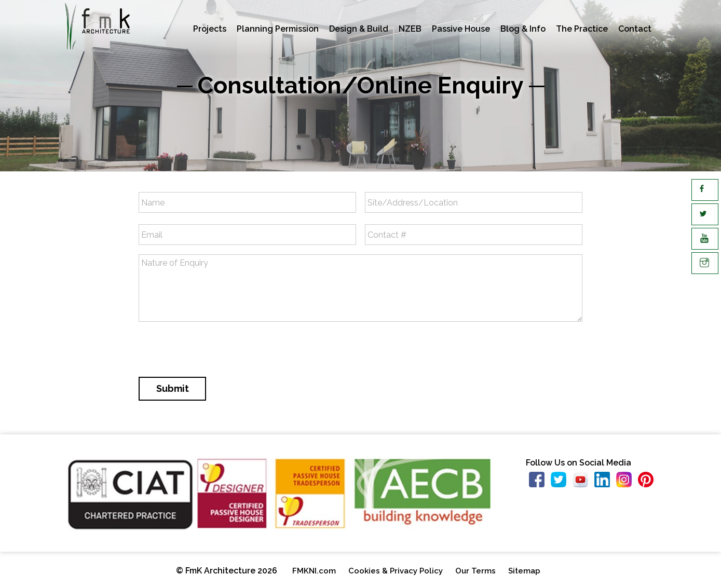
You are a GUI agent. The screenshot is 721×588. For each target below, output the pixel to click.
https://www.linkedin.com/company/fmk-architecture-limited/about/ (605, 482)
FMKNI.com (314, 571)
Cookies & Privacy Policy (396, 571)
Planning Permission (278, 29)
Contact (635, 29)
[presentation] (217, 350)
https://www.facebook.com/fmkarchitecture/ (540, 482)
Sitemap (524, 571)
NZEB (410, 29)
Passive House (461, 29)
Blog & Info (523, 29)
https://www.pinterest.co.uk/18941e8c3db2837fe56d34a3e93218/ (649, 482)
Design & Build (359, 29)
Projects (210, 29)
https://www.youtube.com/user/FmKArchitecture (583, 482)
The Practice (582, 29)
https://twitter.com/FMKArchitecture (562, 482)
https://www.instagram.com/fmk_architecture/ (627, 482)
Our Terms (475, 571)
